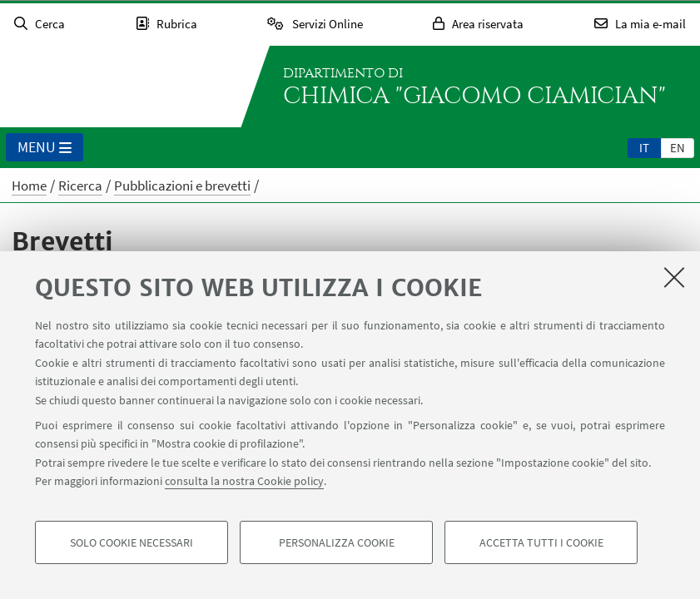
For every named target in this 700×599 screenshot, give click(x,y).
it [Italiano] (644, 148)
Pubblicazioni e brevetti (182, 186)
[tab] (644, 147)
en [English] (678, 148)
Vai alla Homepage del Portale (120, 87)
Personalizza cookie (337, 542)
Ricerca (80, 186)
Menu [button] (45, 148)
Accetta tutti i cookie (541, 542)
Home (29, 186)
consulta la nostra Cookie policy (244, 481)
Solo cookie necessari (132, 542)
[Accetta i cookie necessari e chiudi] (674, 277)
